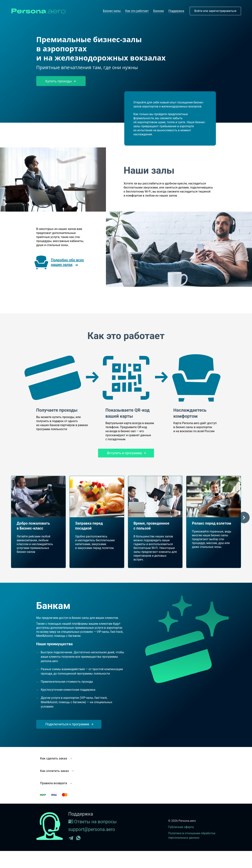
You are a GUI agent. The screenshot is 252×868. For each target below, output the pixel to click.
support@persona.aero (92, 829)
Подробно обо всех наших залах (67, 262)
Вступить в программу (126, 453)
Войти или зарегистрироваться (215, 11)
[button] (244, 518)
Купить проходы (61, 81)
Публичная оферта (181, 827)
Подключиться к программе (69, 724)
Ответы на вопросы (93, 822)
